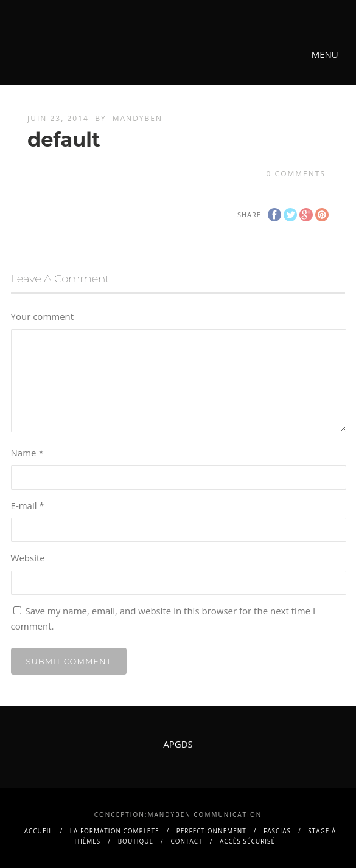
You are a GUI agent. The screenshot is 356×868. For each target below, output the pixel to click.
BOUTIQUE (136, 841)
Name (27, 453)
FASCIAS (277, 831)
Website (28, 558)
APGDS (178, 744)
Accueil (39, 831)
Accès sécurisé (247, 841)
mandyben (138, 118)
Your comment (43, 316)
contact (186, 841)
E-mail (28, 505)
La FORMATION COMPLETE (115, 831)
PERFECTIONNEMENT (211, 831)
